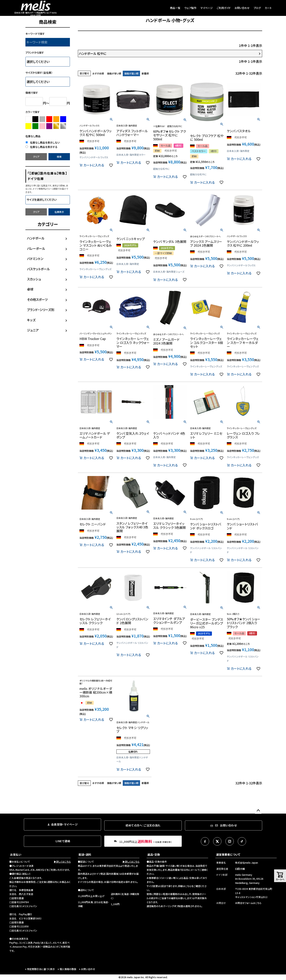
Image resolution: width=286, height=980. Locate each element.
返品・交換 (154, 854)
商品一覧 (175, 8)
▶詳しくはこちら (62, 862)
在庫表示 (59, 212)
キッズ (31, 320)
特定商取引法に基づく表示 (41, 969)
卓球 (30, 289)
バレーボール (36, 248)
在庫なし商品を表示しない (43, 142)
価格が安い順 (114, 73)
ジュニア (33, 330)
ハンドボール (36, 238)
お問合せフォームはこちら (248, 903)
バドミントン (35, 259)
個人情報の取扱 (68, 969)
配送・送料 (85, 854)
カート (268, 8)
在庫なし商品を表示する (41, 147)
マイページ (207, 8)
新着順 (145, 73)
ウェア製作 (190, 8)
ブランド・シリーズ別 (41, 310)
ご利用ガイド (224, 8)
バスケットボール (38, 269)
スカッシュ (34, 279)
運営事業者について (228, 854)
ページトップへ (258, 811)
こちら (188, 886)
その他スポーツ (37, 299)
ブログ (257, 8)
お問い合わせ (242, 8)
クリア (36, 157)
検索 (59, 157)
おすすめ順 (98, 73)
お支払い (16, 854)
